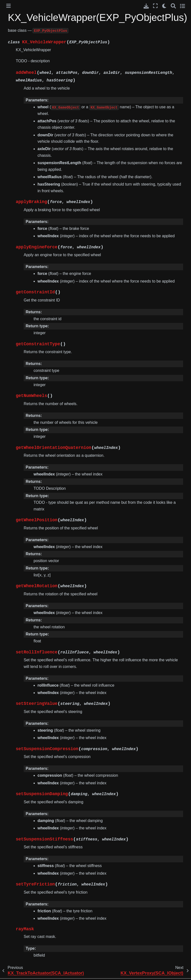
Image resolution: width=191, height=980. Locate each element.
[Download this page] (146, 6)
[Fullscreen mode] (155, 6)
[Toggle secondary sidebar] (182, 6)
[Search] (173, 6)
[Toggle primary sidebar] (9, 6)
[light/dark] (164, 6)
